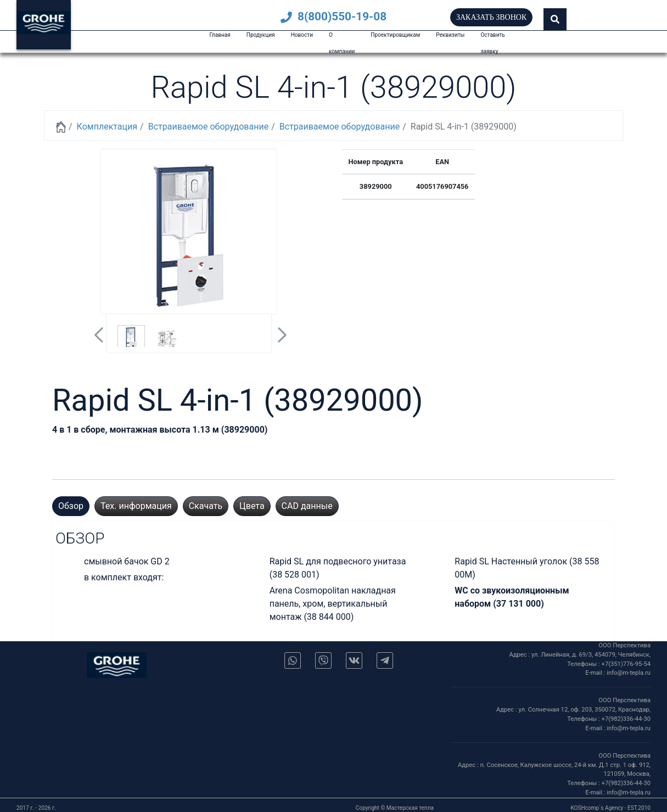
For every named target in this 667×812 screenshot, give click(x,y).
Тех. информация (136, 506)
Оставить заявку (492, 43)
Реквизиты (450, 35)
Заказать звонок (491, 17)
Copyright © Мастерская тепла (395, 808)
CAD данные (307, 506)
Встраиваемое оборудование (208, 127)
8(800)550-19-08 (333, 16)
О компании (342, 43)
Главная (220, 35)
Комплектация (107, 127)
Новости (302, 35)
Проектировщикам (395, 35)
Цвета (252, 506)
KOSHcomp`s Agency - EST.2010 (610, 808)
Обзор (71, 506)
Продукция (261, 35)
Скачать (206, 506)
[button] (555, 19)
